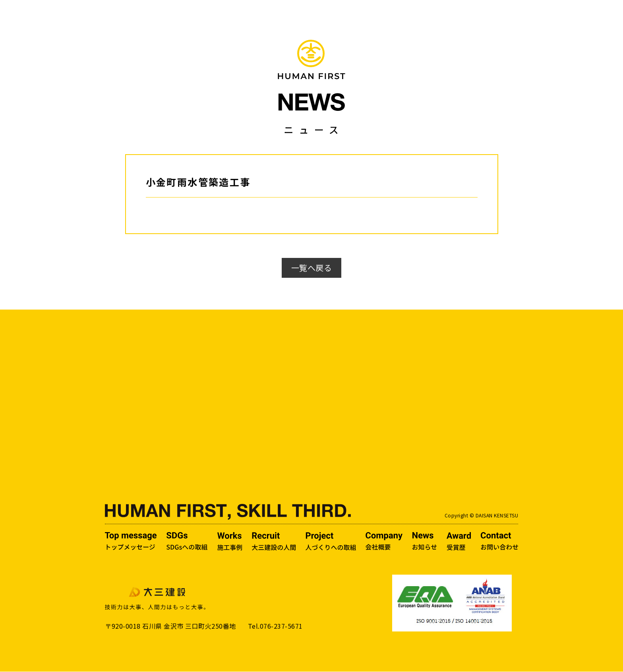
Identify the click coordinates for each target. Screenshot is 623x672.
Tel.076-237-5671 (275, 626)
